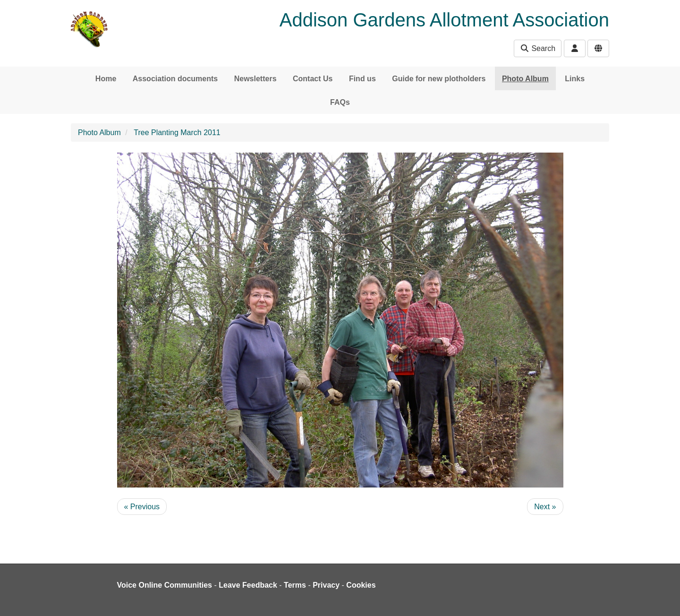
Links (575, 79)
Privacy (326, 585)
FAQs (340, 102)
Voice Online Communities (165, 585)
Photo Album (525, 79)
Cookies (361, 585)
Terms (295, 585)
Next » (545, 507)
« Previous (142, 507)
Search (538, 48)
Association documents (175, 79)
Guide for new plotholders (439, 79)
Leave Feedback (248, 585)
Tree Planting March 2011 (177, 133)
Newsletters (255, 79)
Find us (362, 79)
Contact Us (313, 79)
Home (106, 79)
